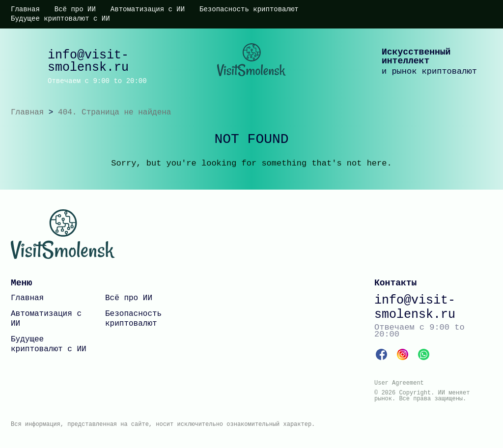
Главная (25, 9)
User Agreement (399, 383)
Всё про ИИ (75, 9)
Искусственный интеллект (416, 56)
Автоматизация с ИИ (148, 9)
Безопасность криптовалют (249, 9)
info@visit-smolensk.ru (88, 61)
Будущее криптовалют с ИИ (60, 19)
